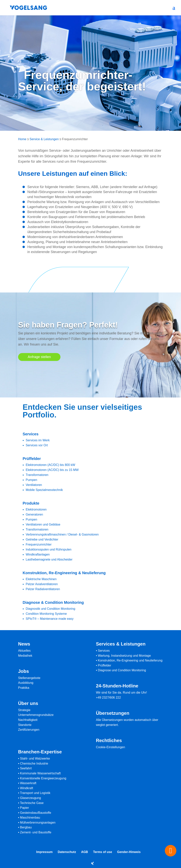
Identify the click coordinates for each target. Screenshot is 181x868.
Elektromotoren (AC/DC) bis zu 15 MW (52, 470)
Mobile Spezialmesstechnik (44, 490)
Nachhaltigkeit (28, 720)
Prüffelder (104, 665)
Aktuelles (24, 651)
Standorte (25, 725)
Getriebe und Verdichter (42, 539)
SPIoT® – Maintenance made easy (50, 619)
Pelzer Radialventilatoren (43, 589)
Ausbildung (26, 683)
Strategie (24, 710)
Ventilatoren (34, 485)
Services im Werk (38, 440)
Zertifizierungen (29, 730)
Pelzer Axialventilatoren (42, 584)
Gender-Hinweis (129, 852)
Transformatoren (37, 475)
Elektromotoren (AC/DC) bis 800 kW (51, 465)
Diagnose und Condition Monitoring (122, 670)
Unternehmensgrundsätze (36, 715)
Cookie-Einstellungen (110, 747)
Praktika (24, 688)
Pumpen (32, 480)
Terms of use (102, 852)
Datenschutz (67, 852)
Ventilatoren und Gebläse (43, 524)
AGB (85, 852)
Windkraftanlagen (38, 554)
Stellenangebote (29, 678)
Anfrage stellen (39, 357)
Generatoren (34, 514)
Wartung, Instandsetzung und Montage (124, 656)
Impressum (44, 852)
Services (104, 651)
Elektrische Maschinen (41, 579)
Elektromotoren (36, 509)
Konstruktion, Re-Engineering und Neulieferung (130, 660)
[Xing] (92, 863)
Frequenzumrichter (39, 544)
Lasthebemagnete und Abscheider (49, 559)
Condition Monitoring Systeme (46, 614)
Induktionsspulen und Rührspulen (49, 549)
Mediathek (25, 656)
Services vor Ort (37, 445)
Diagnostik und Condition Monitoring (51, 609)
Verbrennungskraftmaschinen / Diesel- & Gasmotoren (62, 534)
